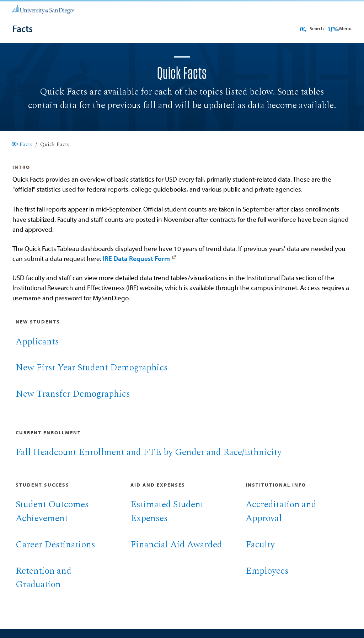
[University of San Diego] (43, 9)
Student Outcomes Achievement (52, 520)
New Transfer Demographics (73, 403)
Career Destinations (55, 553)
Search (311, 28)
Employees (267, 580)
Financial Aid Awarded (176, 553)
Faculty (260, 553)
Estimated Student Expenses (167, 520)
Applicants (37, 350)
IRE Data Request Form (136, 267)
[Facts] (23, 29)
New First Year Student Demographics (92, 376)
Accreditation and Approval (281, 520)
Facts (22, 153)
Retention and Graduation (44, 586)
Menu (340, 28)
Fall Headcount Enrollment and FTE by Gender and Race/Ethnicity (149, 461)
